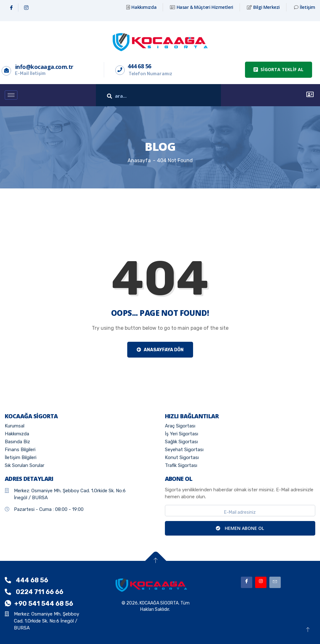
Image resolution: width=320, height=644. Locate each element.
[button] (279, 70)
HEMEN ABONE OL (240, 528)
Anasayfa (139, 160)
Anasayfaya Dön (160, 350)
